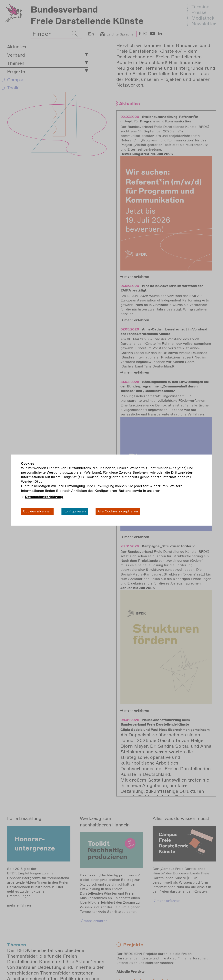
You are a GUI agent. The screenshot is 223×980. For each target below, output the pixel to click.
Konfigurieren (75, 511)
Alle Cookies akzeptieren (118, 511)
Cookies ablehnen (37, 511)
